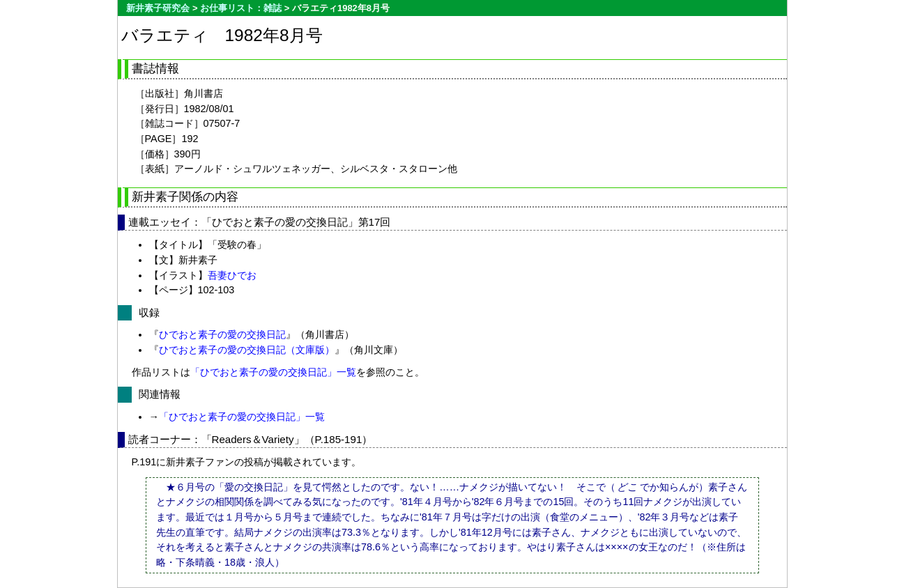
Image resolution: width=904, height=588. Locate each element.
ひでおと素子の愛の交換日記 (222, 334)
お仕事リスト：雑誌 (241, 8)
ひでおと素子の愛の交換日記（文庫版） (247, 350)
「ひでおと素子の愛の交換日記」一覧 (273, 372)
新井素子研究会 (158, 8)
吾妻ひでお (232, 275)
